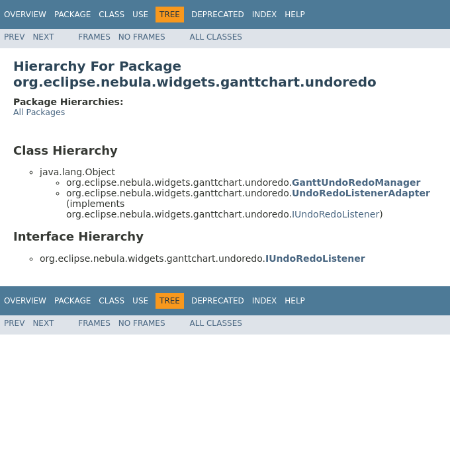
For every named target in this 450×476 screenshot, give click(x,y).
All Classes (216, 37)
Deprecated (218, 15)
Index (265, 15)
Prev (14, 37)
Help (295, 15)
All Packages (39, 112)
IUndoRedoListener (336, 214)
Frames (94, 37)
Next (43, 37)
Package (72, 15)
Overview (25, 15)
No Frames (142, 37)
